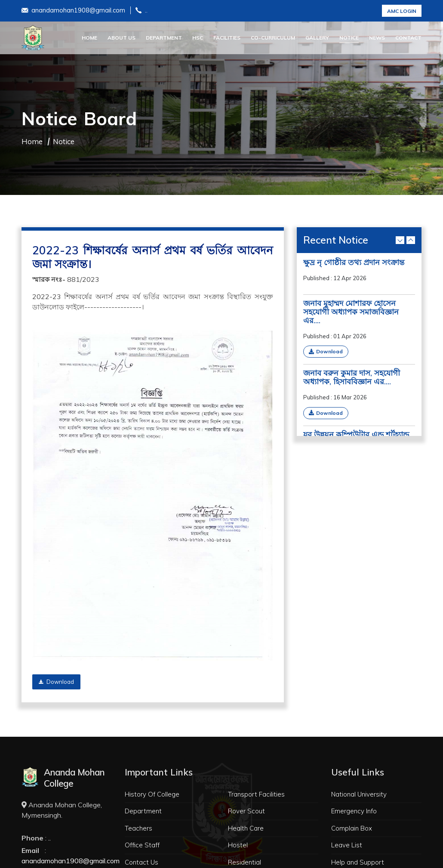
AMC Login (402, 11)
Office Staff (142, 845)
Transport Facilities (256, 794)
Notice (349, 38)
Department (164, 38)
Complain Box (352, 828)
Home (89, 38)
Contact (408, 38)
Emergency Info (354, 811)
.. (142, 11)
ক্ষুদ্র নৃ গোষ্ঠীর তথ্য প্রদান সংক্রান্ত (354, 263)
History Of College (152, 794)
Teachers (138, 828)
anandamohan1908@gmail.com (73, 11)
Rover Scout (246, 811)
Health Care (246, 828)
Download (56, 682)
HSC (198, 38)
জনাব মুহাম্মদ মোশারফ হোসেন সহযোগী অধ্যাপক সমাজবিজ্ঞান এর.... (351, 312)
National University (359, 794)
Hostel (238, 845)
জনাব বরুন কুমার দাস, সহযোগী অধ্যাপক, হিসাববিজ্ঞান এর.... (352, 377)
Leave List (347, 845)
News (377, 38)
